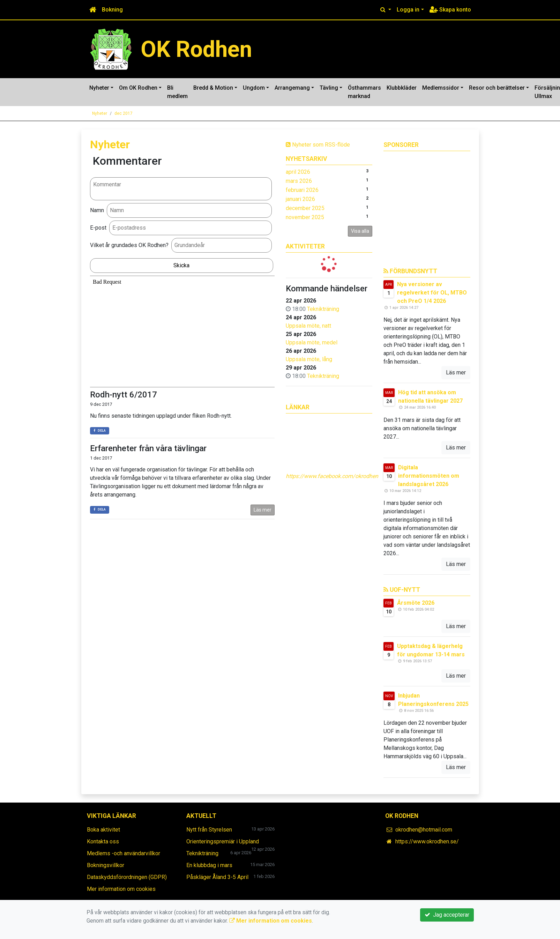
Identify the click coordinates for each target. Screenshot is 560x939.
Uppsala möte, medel (312, 342)
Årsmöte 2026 (416, 603)
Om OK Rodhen (138, 88)
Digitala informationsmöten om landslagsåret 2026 (429, 476)
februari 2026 (302, 190)
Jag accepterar (447, 915)
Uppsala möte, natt (308, 326)
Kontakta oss (103, 841)
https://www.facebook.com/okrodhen (332, 476)
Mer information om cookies (121, 889)
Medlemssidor (441, 88)
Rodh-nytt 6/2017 (124, 395)
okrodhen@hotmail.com (424, 830)
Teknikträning (323, 309)
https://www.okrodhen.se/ (427, 841)
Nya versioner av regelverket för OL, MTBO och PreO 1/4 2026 (432, 293)
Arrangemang (292, 88)
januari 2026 (300, 199)
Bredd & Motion (213, 88)
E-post (98, 228)
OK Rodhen (196, 49)
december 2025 (305, 208)
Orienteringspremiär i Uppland (223, 841)
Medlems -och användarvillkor (124, 853)
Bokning (112, 10)
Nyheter (99, 88)
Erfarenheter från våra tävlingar (148, 448)
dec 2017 (124, 113)
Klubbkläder (402, 88)
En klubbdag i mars (209, 865)
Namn (97, 210)
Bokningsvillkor (106, 865)
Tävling (329, 88)
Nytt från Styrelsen (209, 830)
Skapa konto (450, 10)
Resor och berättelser (497, 88)
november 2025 (305, 217)
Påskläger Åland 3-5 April (217, 877)
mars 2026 (299, 181)
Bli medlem (177, 92)
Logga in (408, 10)
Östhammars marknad (364, 92)
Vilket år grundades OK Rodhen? (129, 245)
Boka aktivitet (103, 830)
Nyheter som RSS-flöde (318, 145)
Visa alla (360, 231)
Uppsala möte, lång (309, 359)
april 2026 (298, 172)
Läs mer (263, 510)
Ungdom (254, 88)
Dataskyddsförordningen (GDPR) (127, 877)
